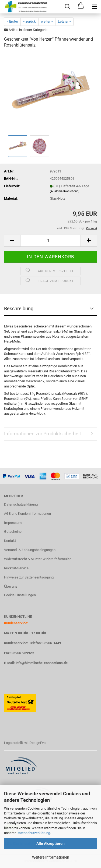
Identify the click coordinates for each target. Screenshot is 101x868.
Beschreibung (19, 308)
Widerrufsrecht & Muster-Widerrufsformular (37, 559)
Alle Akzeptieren (50, 844)
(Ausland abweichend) (65, 191)
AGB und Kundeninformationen (27, 514)
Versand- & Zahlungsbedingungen (30, 550)
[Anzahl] (50, 241)
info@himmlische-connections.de (42, 663)
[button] (12, 241)
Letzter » (64, 21)
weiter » (47, 21)
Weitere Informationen (51, 857)
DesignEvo (37, 743)
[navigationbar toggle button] (94, 7)
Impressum (13, 523)
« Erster (12, 21)
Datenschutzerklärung (33, 833)
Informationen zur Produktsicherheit (43, 434)
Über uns (11, 586)
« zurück (29, 21)
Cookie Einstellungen (20, 595)
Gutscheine (13, 532)
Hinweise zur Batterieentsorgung (29, 577)
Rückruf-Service (16, 568)
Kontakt (10, 541)
